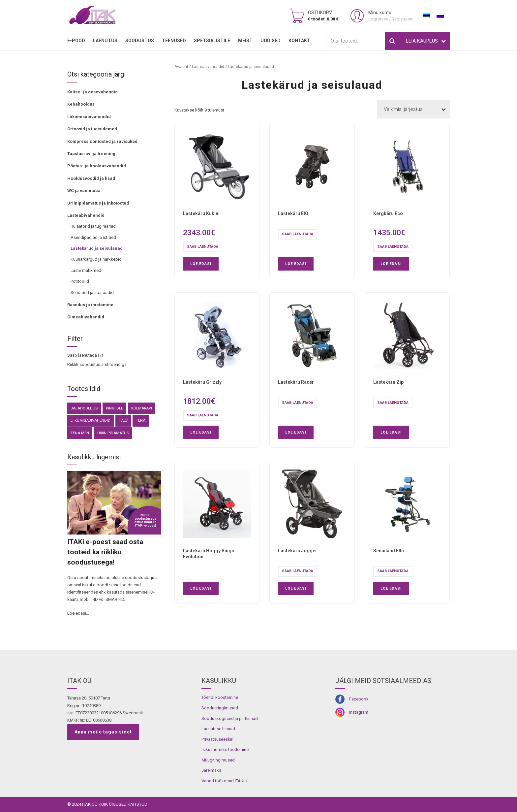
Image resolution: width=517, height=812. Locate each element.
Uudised (271, 41)
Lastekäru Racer (296, 382)
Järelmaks (211, 770)
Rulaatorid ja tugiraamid (93, 226)
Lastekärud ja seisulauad (97, 248)
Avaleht (181, 67)
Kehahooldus (81, 104)
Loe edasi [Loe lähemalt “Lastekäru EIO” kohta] (296, 264)
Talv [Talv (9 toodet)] (123, 420)
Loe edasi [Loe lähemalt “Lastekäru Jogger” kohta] (296, 588)
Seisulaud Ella (389, 551)
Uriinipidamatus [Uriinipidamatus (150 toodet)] (113, 433)
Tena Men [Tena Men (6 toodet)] (80, 433)
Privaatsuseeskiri (217, 739)
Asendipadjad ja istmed (93, 237)
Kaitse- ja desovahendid (92, 92)
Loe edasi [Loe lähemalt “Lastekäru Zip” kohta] (391, 432)
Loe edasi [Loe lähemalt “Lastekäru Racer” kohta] (296, 432)
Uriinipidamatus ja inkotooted (98, 203)
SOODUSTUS (140, 41)
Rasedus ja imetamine (90, 305)
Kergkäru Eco (388, 213)
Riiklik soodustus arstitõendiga (97, 364)
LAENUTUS (105, 41)
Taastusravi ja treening (91, 154)
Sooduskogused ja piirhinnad (230, 718)
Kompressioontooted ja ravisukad (102, 141)
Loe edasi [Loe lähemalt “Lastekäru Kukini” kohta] (201, 264)
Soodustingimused (220, 708)
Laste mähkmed (86, 270)
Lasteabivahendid (86, 215)
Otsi (392, 41)
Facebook (359, 699)
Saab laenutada (82, 355)
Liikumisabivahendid (89, 117)
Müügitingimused (218, 760)
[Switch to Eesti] (426, 16)
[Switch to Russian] (440, 16)
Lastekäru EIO (293, 213)
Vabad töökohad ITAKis (224, 781)
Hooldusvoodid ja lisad (91, 178)
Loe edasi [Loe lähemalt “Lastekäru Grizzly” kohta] (201, 432)
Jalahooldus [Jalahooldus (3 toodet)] (84, 408)
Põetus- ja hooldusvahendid (97, 166)
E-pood (76, 41)
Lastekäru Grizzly (202, 382)
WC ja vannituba (84, 191)
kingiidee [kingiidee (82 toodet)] (114, 408)
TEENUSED (174, 41)
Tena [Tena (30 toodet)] (141, 420)
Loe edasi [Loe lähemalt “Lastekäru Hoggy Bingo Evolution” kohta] (201, 588)
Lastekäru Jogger (298, 551)
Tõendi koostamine (220, 697)
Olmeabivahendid (86, 317)
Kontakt (299, 41)
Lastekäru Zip (388, 382)
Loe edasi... (78, 613)
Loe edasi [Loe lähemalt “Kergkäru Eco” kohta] (391, 264)
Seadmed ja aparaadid (92, 292)
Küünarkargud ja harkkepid (96, 259)
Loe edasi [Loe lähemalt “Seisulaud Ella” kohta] (391, 588)
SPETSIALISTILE (212, 41)
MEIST (245, 41)
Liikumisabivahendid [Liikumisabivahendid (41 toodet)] (91, 420)
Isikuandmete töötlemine (225, 749)
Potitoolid (80, 281)
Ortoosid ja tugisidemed (92, 129)
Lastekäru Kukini (201, 213)
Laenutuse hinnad (218, 729)
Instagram (359, 712)
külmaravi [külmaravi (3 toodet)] (142, 408)
